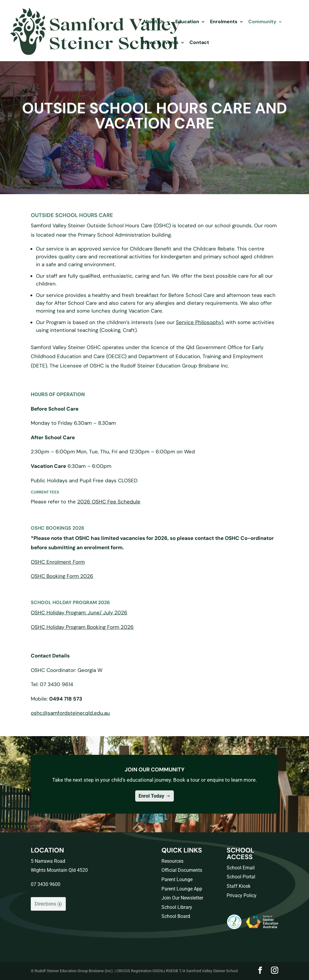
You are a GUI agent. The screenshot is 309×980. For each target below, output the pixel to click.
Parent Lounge (177, 879)
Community (262, 22)
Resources (172, 861)
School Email (241, 868)
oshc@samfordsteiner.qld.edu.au (70, 713)
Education (187, 22)
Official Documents (182, 870)
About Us (154, 22)
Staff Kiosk (239, 886)
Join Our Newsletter (182, 898)
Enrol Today (151, 796)
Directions (45, 904)
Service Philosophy (199, 322)
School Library (177, 907)
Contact (199, 43)
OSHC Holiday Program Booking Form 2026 (82, 627)
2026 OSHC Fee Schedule (109, 502)
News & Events (161, 43)
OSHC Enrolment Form (58, 562)
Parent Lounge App (182, 889)
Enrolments (224, 22)
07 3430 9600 (46, 884)
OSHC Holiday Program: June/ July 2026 (79, 613)
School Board (176, 916)
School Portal (241, 877)
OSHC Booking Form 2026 (62, 576)
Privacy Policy (242, 895)
